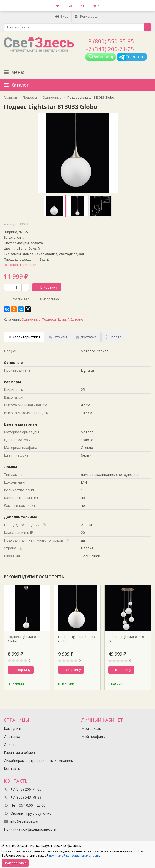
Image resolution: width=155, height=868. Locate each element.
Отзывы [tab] (58, 337)
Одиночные (31, 320)
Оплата (10, 744)
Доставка (12, 736)
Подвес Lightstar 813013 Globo (26, 639)
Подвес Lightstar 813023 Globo (76, 639)
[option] (55, 206)
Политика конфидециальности (30, 829)
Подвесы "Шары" (55, 320)
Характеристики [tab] (24, 337)
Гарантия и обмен (19, 752)
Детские (77, 320)
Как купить (13, 728)
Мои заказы (92, 728)
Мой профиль (93, 736)
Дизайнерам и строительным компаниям (39, 760)
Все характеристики (20, 265)
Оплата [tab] (113, 337)
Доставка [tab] (86, 337)
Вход (62, 16)
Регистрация (88, 16)
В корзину (46, 287)
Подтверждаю (15, 863)
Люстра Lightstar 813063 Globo (127, 639)
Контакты (12, 768)
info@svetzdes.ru (24, 821)
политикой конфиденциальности (74, 855)
